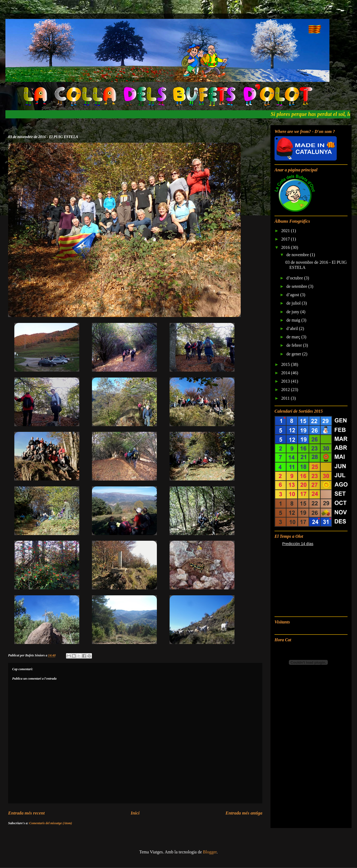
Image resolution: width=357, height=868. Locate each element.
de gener (294, 354)
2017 (286, 239)
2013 (286, 381)
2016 (286, 247)
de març (294, 337)
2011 (286, 398)
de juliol (294, 303)
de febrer (295, 345)
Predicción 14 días (298, 544)
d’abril (293, 328)
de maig (294, 320)
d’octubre (295, 278)
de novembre (298, 255)
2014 (286, 373)
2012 (286, 390)
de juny (293, 312)
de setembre (297, 286)
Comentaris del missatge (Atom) (51, 823)
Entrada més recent (26, 813)
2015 (286, 364)
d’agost (293, 295)
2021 (286, 231)
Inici (135, 813)
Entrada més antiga (244, 813)
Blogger (210, 852)
